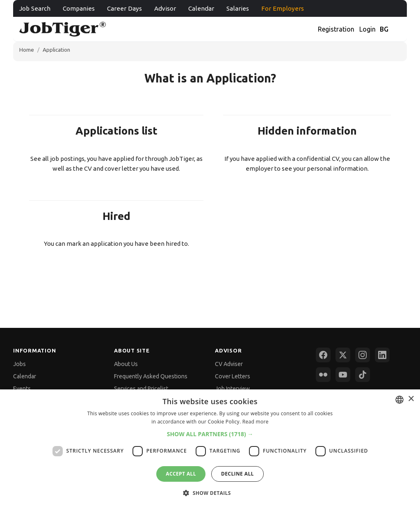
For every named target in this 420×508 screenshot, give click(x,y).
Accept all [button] (181, 474)
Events (22, 389)
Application (56, 50)
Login (367, 29)
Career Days (124, 8)
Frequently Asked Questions (151, 376)
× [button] (411, 399)
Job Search (35, 8)
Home (27, 50)
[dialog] (210, 449)
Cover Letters (233, 376)
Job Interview (232, 389)
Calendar (201, 8)
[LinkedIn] (382, 355)
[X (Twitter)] (343, 355)
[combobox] (399, 400)
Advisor (165, 8)
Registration (336, 29)
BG (384, 29)
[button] (210, 434)
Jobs (19, 364)
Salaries (238, 8)
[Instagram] (363, 355)
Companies (79, 8)
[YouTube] (343, 375)
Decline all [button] (237, 474)
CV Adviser (229, 364)
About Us (126, 364)
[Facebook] (323, 355)
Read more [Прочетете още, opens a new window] (256, 422)
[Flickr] (323, 375)
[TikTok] (363, 375)
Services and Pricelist (141, 389)
